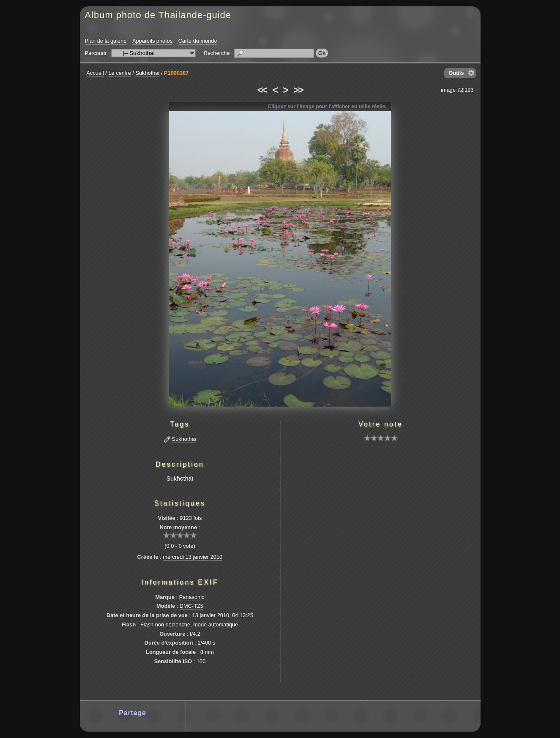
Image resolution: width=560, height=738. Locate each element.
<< (262, 90)
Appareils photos (152, 41)
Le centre (119, 73)
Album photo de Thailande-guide (158, 15)
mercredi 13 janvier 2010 (193, 557)
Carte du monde (198, 41)
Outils (456, 73)
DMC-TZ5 (191, 606)
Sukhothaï (184, 439)
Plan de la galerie (106, 41)
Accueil (95, 73)
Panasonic (192, 597)
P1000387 (176, 73)
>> (298, 90)
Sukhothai (147, 73)
